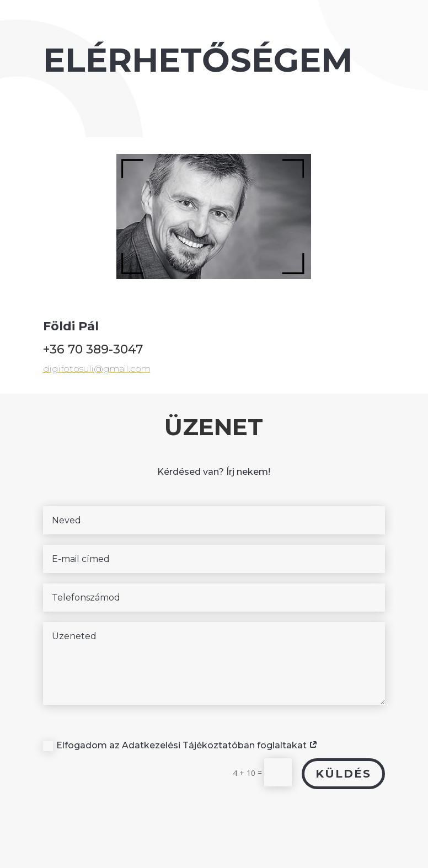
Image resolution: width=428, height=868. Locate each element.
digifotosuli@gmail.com (114, 359)
